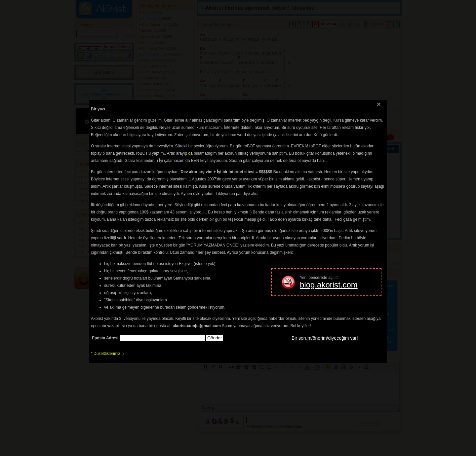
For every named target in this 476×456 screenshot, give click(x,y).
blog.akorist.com (329, 285)
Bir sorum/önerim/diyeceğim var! (325, 338)
